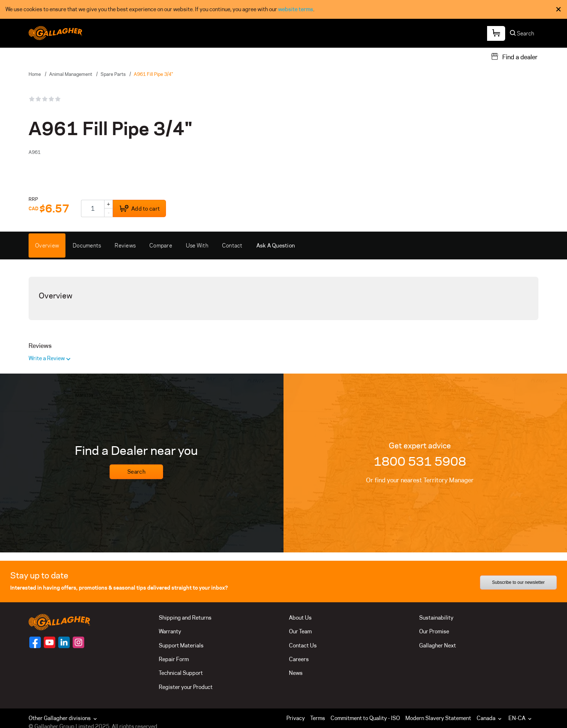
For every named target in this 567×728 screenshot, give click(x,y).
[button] (491, 718)
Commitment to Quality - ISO (365, 718)
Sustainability (436, 618)
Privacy (296, 718)
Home (35, 74)
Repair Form (174, 659)
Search (136, 472)
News (296, 673)
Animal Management (71, 74)
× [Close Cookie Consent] (559, 9)
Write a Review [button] (47, 358)
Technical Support (181, 673)
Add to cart (139, 209)
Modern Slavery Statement (438, 718)
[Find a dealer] (514, 56)
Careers (299, 659)
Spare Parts (113, 74)
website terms (296, 9)
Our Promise (434, 631)
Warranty (170, 631)
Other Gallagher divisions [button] (63, 718)
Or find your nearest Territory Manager (420, 480)
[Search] (522, 35)
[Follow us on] (35, 642)
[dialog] (283, 9)
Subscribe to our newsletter (518, 582)
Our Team (300, 631)
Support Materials (181, 645)
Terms (318, 718)
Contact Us (303, 645)
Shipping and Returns (185, 618)
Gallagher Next (438, 645)
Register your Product (186, 687)
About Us (300, 618)
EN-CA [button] (521, 718)
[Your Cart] (496, 33)
